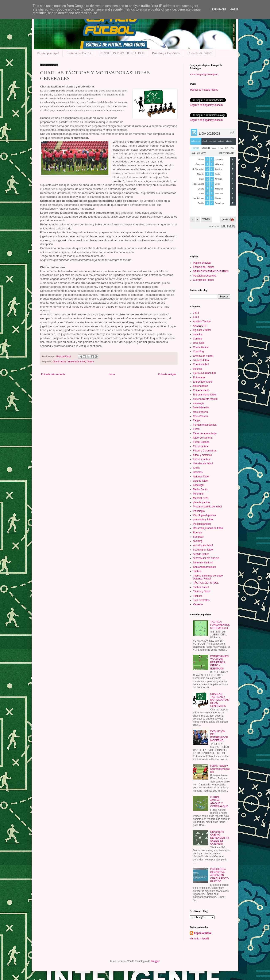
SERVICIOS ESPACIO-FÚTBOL (122, 53)
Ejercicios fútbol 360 (204, 373)
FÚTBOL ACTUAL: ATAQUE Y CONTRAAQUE (219, 802)
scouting (198, 541)
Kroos (196, 468)
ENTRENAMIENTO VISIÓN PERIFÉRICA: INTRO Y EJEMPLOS (219, 662)
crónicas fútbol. (202, 360)
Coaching (198, 352)
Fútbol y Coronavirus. (205, 451)
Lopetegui (199, 485)
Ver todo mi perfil (199, 939)
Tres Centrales (201, 600)
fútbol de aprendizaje (205, 433)
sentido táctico (201, 554)
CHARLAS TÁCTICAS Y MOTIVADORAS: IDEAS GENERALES (220, 700)
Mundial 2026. (201, 498)
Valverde (198, 604)
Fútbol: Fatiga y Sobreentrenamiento (220, 769)
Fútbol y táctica (202, 459)
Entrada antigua (167, 374)
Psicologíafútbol (202, 524)
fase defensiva (201, 408)
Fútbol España (201, 442)
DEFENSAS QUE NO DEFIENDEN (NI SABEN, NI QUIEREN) (220, 838)
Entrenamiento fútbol (205, 395)
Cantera (198, 339)
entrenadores (200, 386)
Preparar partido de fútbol (207, 507)
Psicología (199, 511)
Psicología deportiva (204, 515)
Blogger (155, 961)
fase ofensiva (200, 412)
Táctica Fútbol (201, 587)
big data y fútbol (202, 330)
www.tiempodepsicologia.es (204, 74)
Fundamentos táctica (205, 425)
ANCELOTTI (200, 326)
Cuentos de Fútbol (200, 53)
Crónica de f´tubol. (203, 356)
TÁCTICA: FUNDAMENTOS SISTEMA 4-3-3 (220, 625)
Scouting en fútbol (203, 550)
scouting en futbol (203, 545)
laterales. (198, 472)
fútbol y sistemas (202, 455)
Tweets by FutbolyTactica (204, 90)
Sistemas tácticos (203, 563)
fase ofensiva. (201, 416)
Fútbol (196, 429)
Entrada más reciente (53, 374)
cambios (198, 334)
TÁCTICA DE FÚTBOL (206, 583)
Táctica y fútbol (202, 592)
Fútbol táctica (200, 446)
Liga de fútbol (201, 481)
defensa (198, 369)
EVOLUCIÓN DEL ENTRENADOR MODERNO (219, 736)
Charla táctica (59, 361)
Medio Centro (201, 489)
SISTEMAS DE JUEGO (206, 558)
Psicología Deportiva (166, 53)
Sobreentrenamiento (205, 567)
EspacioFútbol (203, 933)
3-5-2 (196, 313)
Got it (234, 10)
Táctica (90, 361)
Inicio (112, 374)
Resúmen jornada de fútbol (208, 528)
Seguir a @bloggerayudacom (206, 105)
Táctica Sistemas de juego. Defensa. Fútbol (208, 577)
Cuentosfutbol (201, 364)
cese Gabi (199, 343)
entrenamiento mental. (206, 399)
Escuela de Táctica (79, 53)
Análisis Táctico (202, 322)
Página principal (48, 53)
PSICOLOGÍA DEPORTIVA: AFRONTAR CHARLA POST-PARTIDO (219, 875)
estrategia (199, 403)
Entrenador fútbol (76, 361)
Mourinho (198, 494)
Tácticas (198, 596)
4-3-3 (196, 317)
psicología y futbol (203, 519)
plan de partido (201, 502)
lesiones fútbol (201, 477)
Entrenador (199, 378)
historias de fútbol (203, 463)
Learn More (219, 10)
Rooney (197, 533)
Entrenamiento (201, 390)
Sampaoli (198, 537)
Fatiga (196, 420)
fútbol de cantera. (203, 438)
